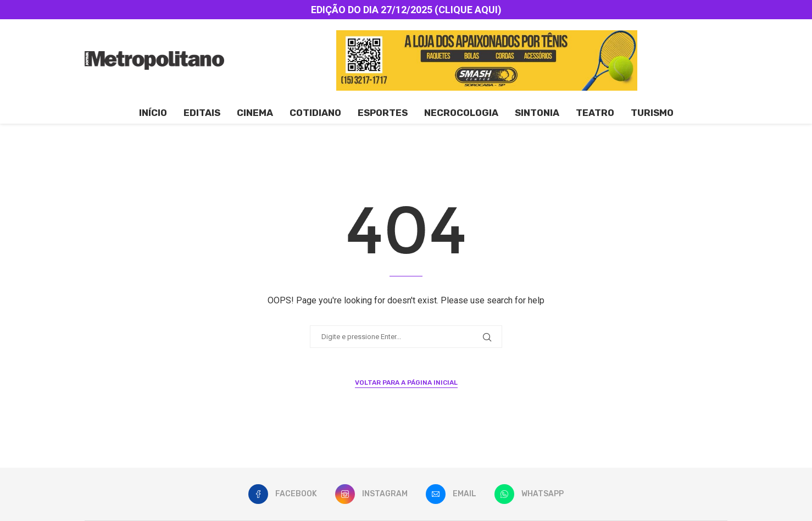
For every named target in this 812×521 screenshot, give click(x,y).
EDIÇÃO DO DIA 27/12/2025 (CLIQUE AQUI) (406, 10)
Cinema (255, 113)
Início (153, 113)
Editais (202, 113)
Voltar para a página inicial (406, 383)
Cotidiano (315, 113)
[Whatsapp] (529, 494)
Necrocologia (461, 113)
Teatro (595, 113)
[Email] (451, 494)
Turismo (652, 113)
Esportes (383, 113)
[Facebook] (283, 494)
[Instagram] (371, 494)
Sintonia (537, 113)
